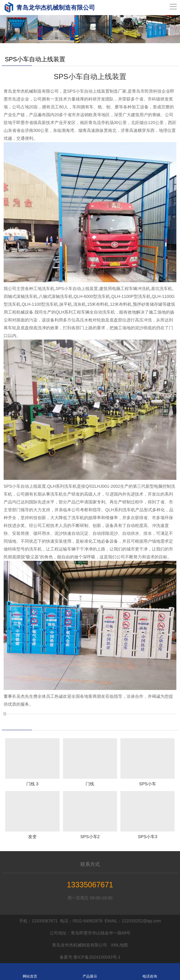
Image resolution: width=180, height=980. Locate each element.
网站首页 (30, 972)
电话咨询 (150, 972)
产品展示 (90, 972)
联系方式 (90, 864)
